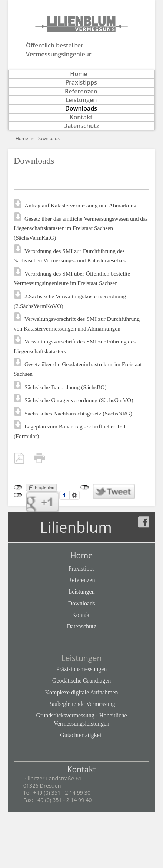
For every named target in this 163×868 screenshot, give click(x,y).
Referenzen (81, 91)
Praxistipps (81, 83)
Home (79, 74)
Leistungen (81, 100)
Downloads (81, 108)
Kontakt (81, 117)
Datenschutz (81, 126)
